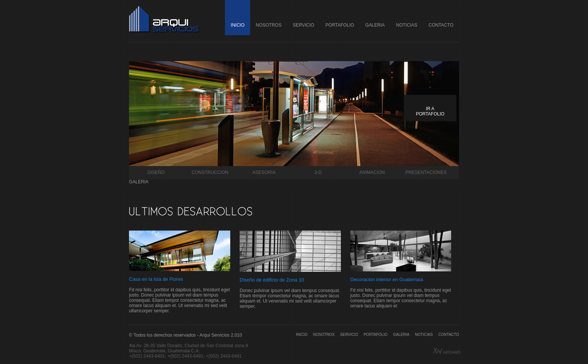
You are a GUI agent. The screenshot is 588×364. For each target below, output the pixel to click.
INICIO (238, 25)
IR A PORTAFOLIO (430, 111)
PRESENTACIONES (426, 172)
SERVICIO (304, 25)
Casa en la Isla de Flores (156, 279)
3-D (318, 172)
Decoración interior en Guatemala (387, 279)
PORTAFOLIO (340, 25)
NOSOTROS (269, 25)
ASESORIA (264, 172)
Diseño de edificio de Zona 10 (272, 280)
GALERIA (375, 25)
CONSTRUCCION (210, 172)
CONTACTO (441, 25)
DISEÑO (156, 172)
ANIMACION (372, 172)
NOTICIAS (407, 25)
